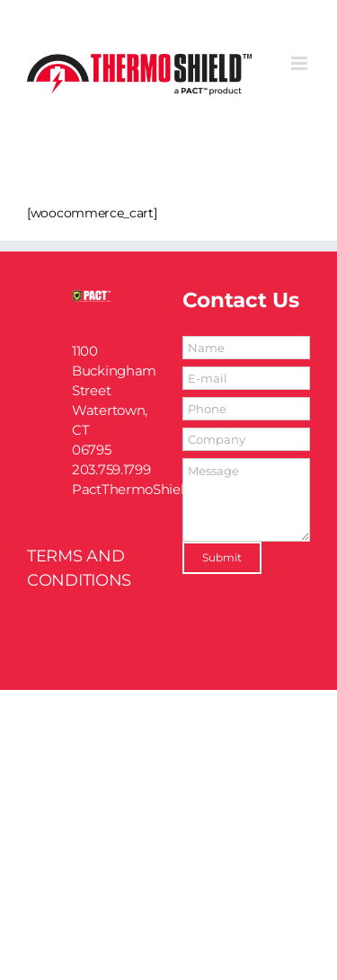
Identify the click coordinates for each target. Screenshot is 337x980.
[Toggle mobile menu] (301, 63)
